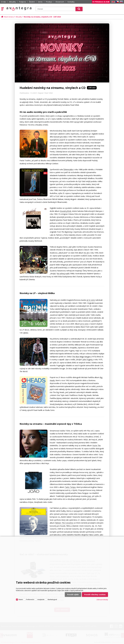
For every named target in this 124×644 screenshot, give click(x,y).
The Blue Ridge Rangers (81, 357)
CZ (117, 2)
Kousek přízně (66, 211)
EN (113, 2)
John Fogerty (88, 360)
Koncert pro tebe (60, 137)
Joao (89, 496)
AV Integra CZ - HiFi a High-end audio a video (19, 9)
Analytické (41, 599)
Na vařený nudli (63, 274)
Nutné (21, 599)
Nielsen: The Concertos (64, 523)
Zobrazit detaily (102, 600)
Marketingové (52, 599)
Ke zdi (86, 253)
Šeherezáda (68, 169)
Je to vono (91, 300)
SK (121, 2)
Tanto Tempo (70, 487)
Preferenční (30, 599)
